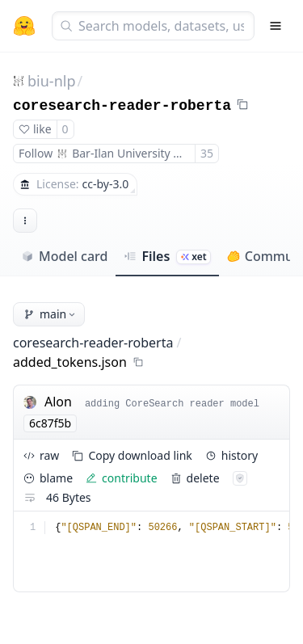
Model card (64, 256)
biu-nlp (51, 81)
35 (207, 153)
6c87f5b (50, 423)
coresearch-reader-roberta (122, 106)
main (50, 314)
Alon (58, 402)
